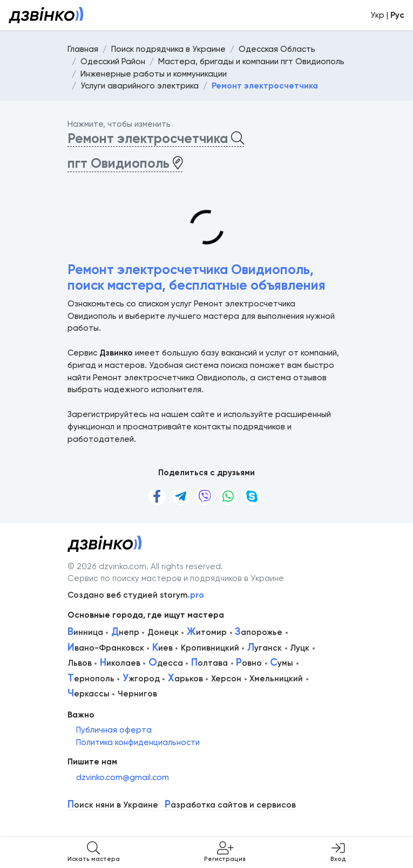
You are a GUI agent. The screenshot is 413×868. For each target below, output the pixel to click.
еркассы (89, 694)
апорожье (259, 632)
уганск (265, 648)
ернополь (91, 679)
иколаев (120, 663)
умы (282, 663)
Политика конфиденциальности (138, 742)
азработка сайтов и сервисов (230, 805)
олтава (209, 663)
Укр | (387, 15)
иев (163, 648)
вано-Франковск (106, 648)
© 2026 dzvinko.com (107, 566)
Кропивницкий (210, 648)
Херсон (226, 679)
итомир (207, 632)
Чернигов (137, 694)
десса (166, 663)
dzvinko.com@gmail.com (123, 777)
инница (85, 632)
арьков (185, 679)
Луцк (300, 648)
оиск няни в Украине (113, 805)
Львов (80, 663)
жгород (141, 679)
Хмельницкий (276, 679)
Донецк (163, 632)
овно (249, 663)
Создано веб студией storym (136, 595)
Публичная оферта (114, 730)
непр (125, 632)
